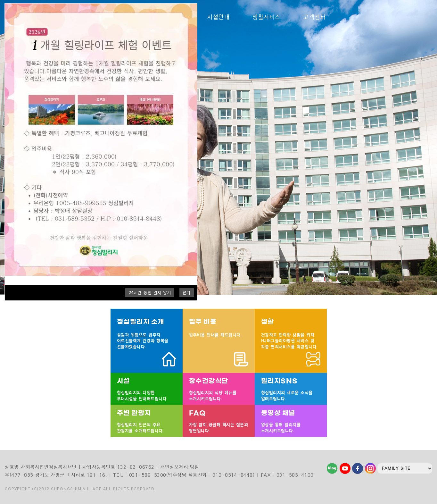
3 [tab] (420, 134)
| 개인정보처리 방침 (178, 467)
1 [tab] (420, 121)
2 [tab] (420, 128)
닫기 (187, 293)
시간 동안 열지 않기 (150, 293)
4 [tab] (420, 140)
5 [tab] (420, 147)
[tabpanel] (218, 147)
